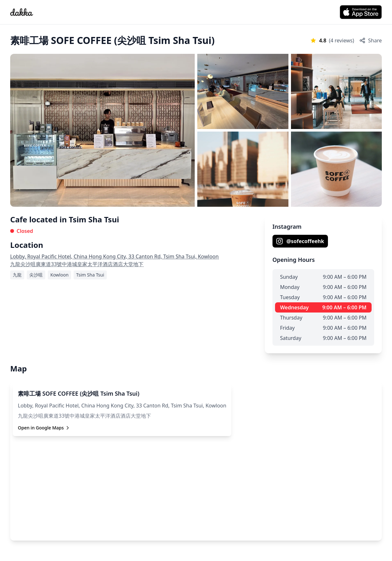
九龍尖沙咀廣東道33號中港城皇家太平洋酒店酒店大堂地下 (77, 264)
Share (370, 40)
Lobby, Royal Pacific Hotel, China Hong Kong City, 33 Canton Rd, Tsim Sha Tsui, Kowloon (114, 256)
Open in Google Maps (44, 428)
